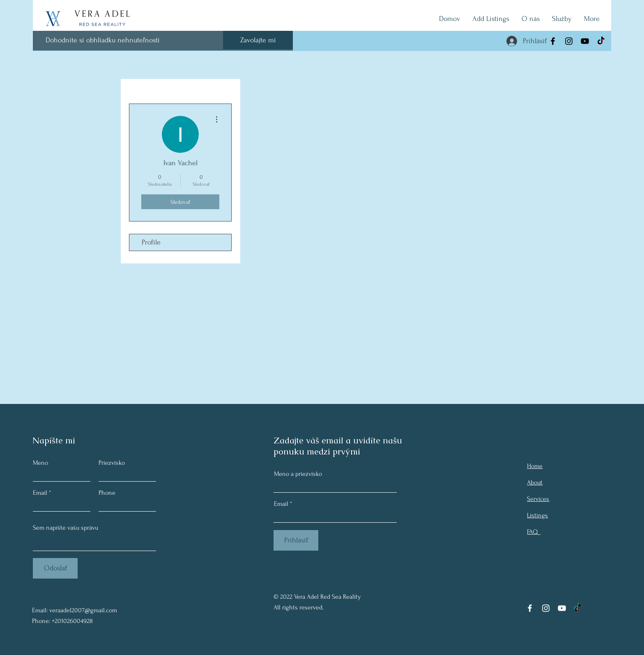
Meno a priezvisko (298, 474)
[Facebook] (553, 41)
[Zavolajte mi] (258, 40)
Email (40, 493)
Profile (151, 242)
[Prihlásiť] (296, 540)
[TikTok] (601, 41)
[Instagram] (569, 41)
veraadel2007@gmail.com (83, 610)
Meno (40, 463)
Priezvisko (112, 463)
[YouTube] (585, 41)
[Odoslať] (55, 568)
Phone (107, 493)
